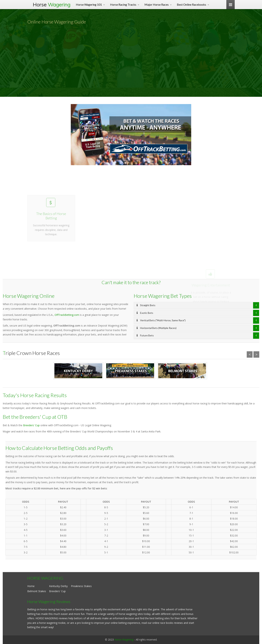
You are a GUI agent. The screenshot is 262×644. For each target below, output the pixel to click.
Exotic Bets (145, 313)
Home (31, 586)
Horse (52, 4)
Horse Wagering (124, 640)
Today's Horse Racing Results (35, 395)
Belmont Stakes (37, 591)
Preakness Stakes (81, 586)
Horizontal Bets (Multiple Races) (157, 328)
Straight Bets (146, 305)
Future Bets (145, 335)
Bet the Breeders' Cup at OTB (35, 417)
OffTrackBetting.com (67, 315)
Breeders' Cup (31, 425)
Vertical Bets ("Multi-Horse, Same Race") (161, 320)
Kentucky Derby (58, 586)
